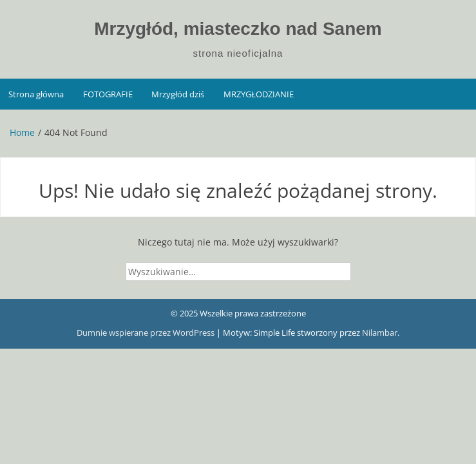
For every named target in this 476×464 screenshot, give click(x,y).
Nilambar (380, 333)
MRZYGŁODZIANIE (259, 94)
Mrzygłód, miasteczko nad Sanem (238, 29)
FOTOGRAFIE (108, 94)
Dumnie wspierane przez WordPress (147, 333)
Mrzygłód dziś (178, 94)
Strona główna (36, 94)
